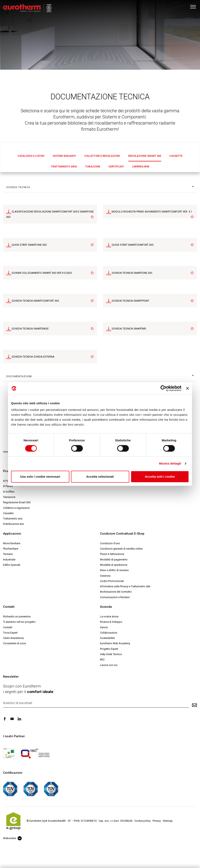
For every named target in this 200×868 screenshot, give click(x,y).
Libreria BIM (141, 166)
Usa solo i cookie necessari (40, 477)
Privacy (157, 821)
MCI (102, 660)
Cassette (176, 156)
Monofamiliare (12, 543)
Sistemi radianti (64, 156)
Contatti (8, 627)
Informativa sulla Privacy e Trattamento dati (125, 586)
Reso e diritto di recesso (114, 570)
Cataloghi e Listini (31, 156)
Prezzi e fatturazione (112, 554)
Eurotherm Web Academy (115, 643)
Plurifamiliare (11, 549)
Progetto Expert (109, 649)
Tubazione (93, 166)
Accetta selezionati (100, 477)
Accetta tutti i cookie (160, 477)
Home (7, 452)
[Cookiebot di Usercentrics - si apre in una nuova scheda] (163, 388)
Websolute (12, 838)
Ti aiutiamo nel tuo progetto (19, 622)
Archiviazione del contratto (116, 592)
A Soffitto (9, 492)
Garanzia (105, 576)
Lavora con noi (109, 665)
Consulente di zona (14, 643)
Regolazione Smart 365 (145, 156)
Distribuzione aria (13, 524)
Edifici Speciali (12, 565)
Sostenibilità (107, 638)
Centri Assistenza (13, 638)
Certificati (116, 166)
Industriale (9, 560)
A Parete (8, 486)
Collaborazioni (109, 633)
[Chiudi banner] (188, 388)
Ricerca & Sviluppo (111, 622)
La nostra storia (109, 616)
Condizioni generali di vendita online (121, 549)
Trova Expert (10, 633)
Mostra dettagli (170, 463)
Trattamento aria (64, 166)
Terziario (8, 554)
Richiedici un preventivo (17, 616)
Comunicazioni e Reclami (115, 597)
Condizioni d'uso (110, 543)
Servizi (104, 627)
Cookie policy (142, 821)
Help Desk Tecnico (111, 654)
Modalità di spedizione (114, 565)
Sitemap (168, 821)
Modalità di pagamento (114, 560)
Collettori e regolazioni (102, 156)
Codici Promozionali (112, 581)
